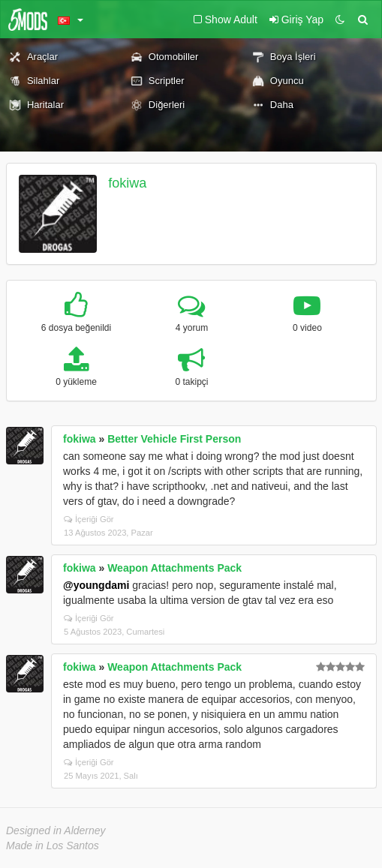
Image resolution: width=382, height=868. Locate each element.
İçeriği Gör (89, 519)
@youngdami (96, 585)
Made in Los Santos (53, 845)
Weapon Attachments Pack (174, 568)
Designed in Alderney (56, 830)
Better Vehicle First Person (174, 439)
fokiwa (127, 183)
